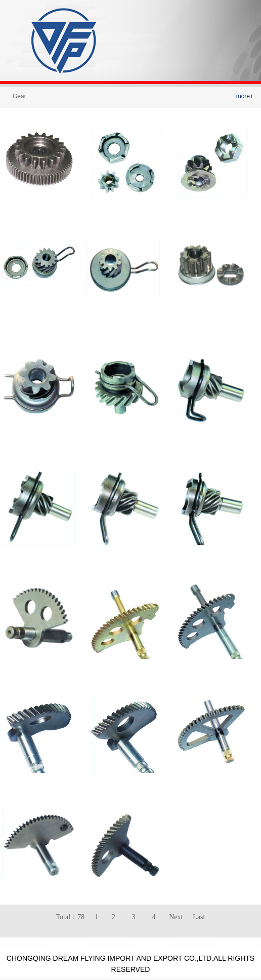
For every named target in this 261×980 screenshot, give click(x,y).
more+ (245, 96)
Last (199, 917)
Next (176, 917)
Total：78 (71, 917)
